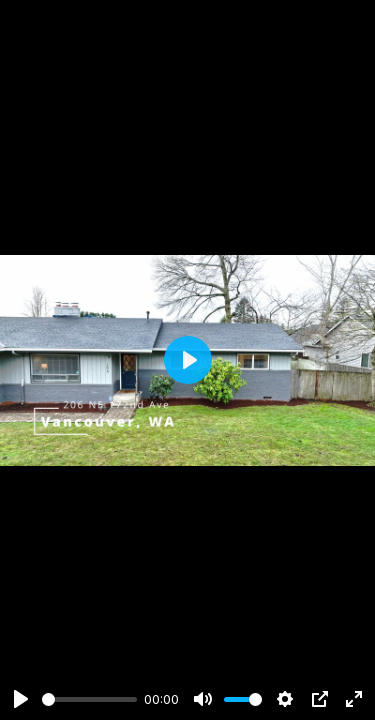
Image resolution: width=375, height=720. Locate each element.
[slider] (89, 699)
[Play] (21, 699)
